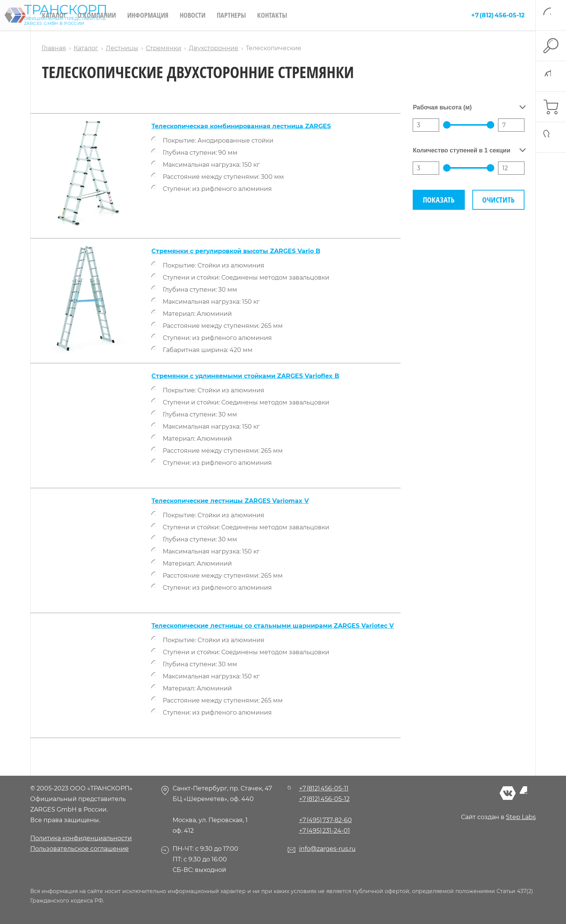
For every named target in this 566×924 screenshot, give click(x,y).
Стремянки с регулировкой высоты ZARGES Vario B (236, 251)
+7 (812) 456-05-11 (324, 788)
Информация (148, 15)
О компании (97, 15)
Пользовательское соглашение (79, 849)
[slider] (447, 125)
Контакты (272, 15)
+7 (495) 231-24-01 (325, 831)
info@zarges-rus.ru (327, 849)
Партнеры (231, 15)
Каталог (54, 15)
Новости (193, 15)
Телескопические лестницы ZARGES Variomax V (230, 501)
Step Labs (521, 817)
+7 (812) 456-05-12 (498, 15)
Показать (439, 200)
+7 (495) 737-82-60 (325, 820)
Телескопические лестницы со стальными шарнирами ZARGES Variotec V (273, 626)
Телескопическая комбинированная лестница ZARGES (241, 126)
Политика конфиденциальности (81, 838)
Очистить (498, 200)
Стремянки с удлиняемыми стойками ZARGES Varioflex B (245, 376)
